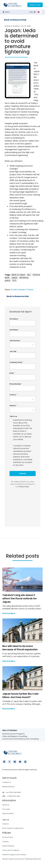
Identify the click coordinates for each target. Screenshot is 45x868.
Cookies (5, 842)
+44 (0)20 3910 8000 (13, 792)
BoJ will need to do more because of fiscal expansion (20, 648)
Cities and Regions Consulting (15, 736)
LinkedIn (21, 290)
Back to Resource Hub (15, 20)
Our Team (6, 809)
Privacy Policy (8, 837)
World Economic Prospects (13, 734)
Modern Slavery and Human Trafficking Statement (22, 859)
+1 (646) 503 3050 (13, 796)
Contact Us (7, 782)
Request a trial (35, 5)
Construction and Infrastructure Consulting (20, 739)
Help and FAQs (8, 813)
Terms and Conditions (11, 850)
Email (14, 290)
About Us (6, 805)
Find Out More (10, 614)
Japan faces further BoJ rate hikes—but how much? (21, 695)
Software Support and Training (14, 855)
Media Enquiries (8, 787)
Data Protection (8, 846)
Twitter (30, 290)
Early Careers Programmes (13, 828)
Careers (6, 824)
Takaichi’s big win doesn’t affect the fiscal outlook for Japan (20, 598)
